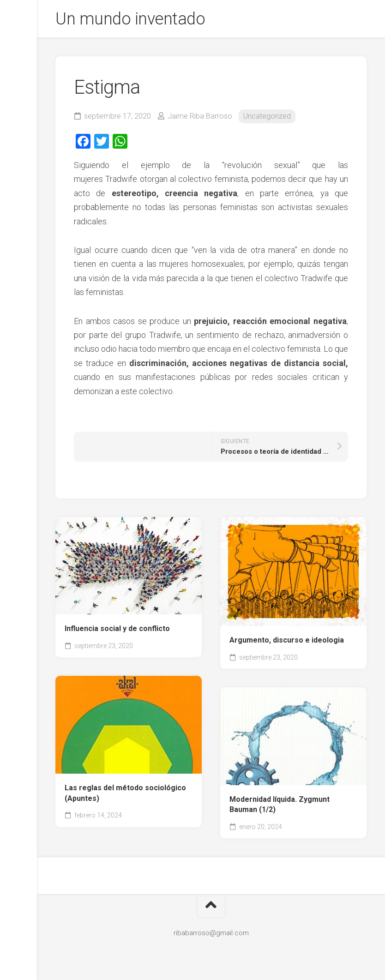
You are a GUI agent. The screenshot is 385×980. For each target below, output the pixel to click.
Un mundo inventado (130, 19)
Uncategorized (267, 116)
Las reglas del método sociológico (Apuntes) (125, 793)
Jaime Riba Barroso (200, 116)
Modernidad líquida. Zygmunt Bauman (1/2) (280, 805)
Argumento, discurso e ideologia (287, 640)
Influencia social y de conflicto (117, 628)
